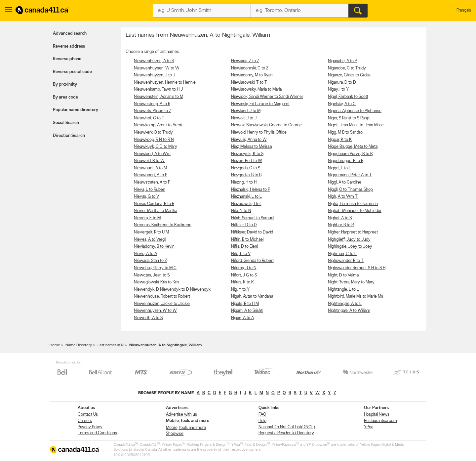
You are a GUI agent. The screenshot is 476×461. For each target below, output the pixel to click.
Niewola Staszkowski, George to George (266, 125)
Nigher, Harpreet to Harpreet (353, 232)
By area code (65, 97)
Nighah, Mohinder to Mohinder (355, 211)
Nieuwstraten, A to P (152, 182)
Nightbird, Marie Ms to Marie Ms (356, 296)
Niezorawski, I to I (246, 204)
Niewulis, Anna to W (249, 140)
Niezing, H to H (244, 182)
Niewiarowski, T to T (249, 83)
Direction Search (69, 136)
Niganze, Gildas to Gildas (349, 75)
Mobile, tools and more (186, 428)
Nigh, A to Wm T (343, 197)
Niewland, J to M (246, 111)
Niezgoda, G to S (246, 168)
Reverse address (69, 46)
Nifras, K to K (242, 282)
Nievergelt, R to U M (151, 232)
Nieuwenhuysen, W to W (157, 68)
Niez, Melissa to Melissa (251, 147)
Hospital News (377, 415)
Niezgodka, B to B (246, 175)
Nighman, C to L (342, 254)
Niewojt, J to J (244, 118)
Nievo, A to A (145, 254)
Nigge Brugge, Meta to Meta (353, 147)
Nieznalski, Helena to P (251, 190)
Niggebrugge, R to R (346, 161)
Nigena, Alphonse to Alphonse (355, 111)
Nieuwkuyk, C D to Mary (156, 147)
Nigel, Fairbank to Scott (348, 97)
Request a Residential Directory (286, 433)
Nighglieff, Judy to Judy (349, 240)
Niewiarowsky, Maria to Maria (256, 89)
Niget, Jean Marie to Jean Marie (356, 125)
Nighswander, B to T (346, 261)
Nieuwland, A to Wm (152, 154)
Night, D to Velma (343, 275)
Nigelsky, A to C (342, 104)
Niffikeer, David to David (252, 232)
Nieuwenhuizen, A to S (154, 61)
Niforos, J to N (244, 268)
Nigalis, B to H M (245, 304)
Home (55, 345)
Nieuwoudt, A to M (150, 168)
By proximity (65, 84)
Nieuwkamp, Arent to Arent (158, 125)
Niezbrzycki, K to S (247, 154)
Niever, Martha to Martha (156, 211)
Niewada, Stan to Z (150, 261)
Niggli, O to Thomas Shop (350, 190)
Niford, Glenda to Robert (252, 261)
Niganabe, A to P (342, 61)
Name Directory (79, 345)
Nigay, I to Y (338, 89)
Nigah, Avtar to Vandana (252, 296)
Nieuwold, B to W (149, 161)
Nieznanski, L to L (246, 197)
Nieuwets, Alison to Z (153, 111)
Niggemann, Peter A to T (350, 175)
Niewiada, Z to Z (245, 61)
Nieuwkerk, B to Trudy (153, 132)
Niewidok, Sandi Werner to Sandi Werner (267, 97)
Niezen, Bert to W (247, 161)
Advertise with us (181, 415)
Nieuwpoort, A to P (151, 175)
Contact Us (88, 415)
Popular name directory (76, 110)
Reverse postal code (72, 72)
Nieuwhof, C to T (149, 118)
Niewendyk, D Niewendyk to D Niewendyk (172, 290)
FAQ (262, 415)
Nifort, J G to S (244, 275)
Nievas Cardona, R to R (154, 204)
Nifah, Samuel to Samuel (253, 218)
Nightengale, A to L (345, 304)
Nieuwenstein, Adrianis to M (159, 97)
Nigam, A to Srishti (247, 311)
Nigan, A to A (242, 318)
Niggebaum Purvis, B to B (350, 154)
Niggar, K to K (340, 140)
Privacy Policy (90, 427)
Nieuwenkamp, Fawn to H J (158, 89)
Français (464, 10)
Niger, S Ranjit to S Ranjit (349, 118)
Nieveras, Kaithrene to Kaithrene (163, 225)
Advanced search (70, 34)
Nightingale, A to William (349, 311)
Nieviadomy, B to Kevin (154, 247)
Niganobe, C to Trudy (347, 68)
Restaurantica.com (380, 421)
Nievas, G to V (146, 197)
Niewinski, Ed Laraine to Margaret (260, 104)
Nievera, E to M (147, 218)
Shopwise (175, 434)
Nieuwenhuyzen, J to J (155, 75)
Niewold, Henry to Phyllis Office (259, 132)
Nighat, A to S (340, 218)
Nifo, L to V (241, 254)
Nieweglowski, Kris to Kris (157, 282)
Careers (85, 421)
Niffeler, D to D (244, 225)
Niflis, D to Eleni (244, 247)
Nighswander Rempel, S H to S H (357, 268)
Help (262, 421)
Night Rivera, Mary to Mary (351, 282)
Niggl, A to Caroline (345, 182)
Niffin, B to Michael (247, 240)
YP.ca (369, 427)
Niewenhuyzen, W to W (155, 311)
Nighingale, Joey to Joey (350, 247)
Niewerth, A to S (148, 318)
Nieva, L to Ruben (150, 190)
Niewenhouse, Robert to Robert (162, 296)
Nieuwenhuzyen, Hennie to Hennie (165, 83)
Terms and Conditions (97, 433)
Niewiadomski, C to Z (250, 68)
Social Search (66, 123)
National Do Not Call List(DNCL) (287, 427)
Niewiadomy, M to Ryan (252, 75)
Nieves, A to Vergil (150, 240)
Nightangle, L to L (343, 290)
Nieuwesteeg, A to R (152, 104)
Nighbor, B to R (341, 225)
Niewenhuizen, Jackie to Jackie (162, 304)
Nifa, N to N (241, 211)
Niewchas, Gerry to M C (155, 268)
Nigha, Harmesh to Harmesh (353, 204)
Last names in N (111, 345)
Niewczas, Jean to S (152, 275)
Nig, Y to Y (240, 290)
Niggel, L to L (339, 168)
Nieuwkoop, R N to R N (154, 140)
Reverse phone (67, 59)
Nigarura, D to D (342, 83)
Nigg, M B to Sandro (345, 132)
